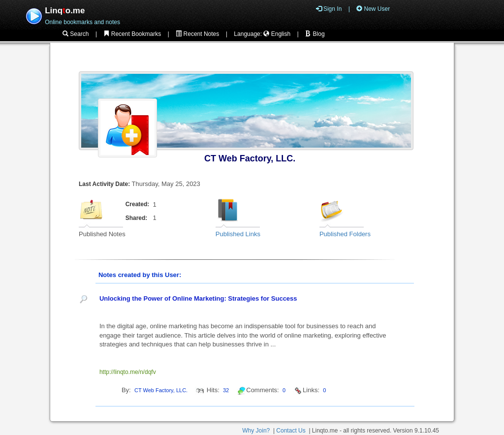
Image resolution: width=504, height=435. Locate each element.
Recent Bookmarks (132, 34)
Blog (315, 34)
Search (76, 34)
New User (373, 9)
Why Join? (256, 431)
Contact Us (291, 431)
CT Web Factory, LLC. (250, 158)
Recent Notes (197, 34)
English (277, 34)
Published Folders (345, 234)
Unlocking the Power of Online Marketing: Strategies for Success (198, 298)
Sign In (329, 9)
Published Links (238, 234)
